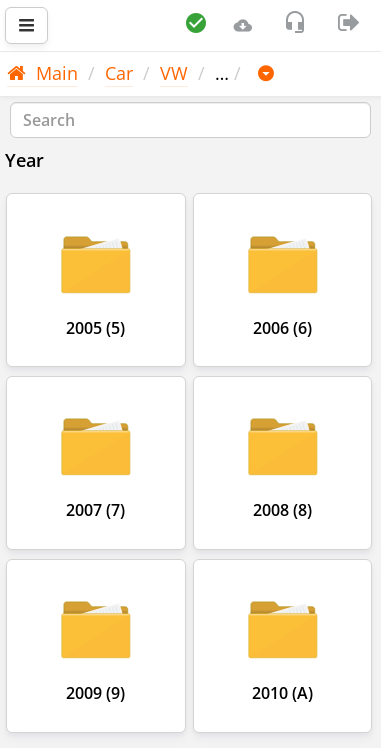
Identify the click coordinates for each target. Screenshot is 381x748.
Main (42, 73)
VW (174, 73)
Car (119, 73)
